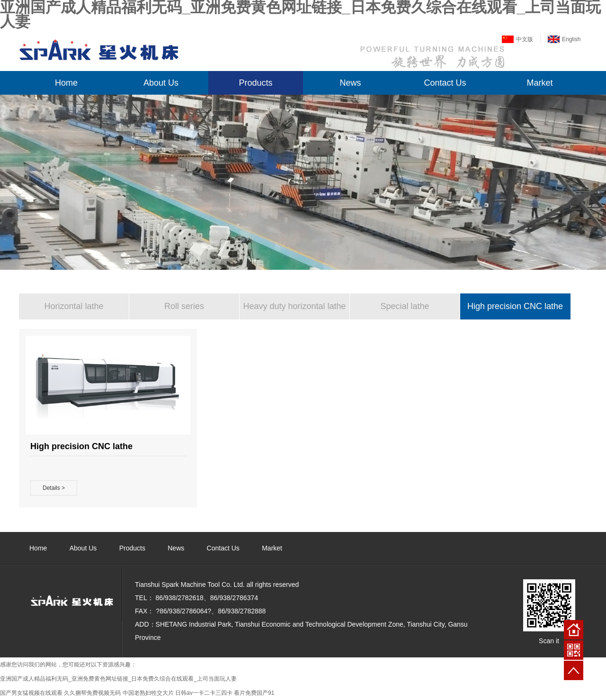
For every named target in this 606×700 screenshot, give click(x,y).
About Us (161, 83)
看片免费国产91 (254, 693)
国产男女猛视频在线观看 (31, 693)
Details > (54, 488)
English (571, 39)
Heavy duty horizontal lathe (294, 306)
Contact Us (445, 83)
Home (66, 83)
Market (539, 83)
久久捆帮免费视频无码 (92, 693)
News (350, 83)
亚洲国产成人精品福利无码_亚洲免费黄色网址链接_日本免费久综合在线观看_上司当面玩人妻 (118, 679)
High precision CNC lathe (515, 306)
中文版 (525, 39)
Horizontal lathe (74, 306)
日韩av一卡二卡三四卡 (204, 693)
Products (255, 83)
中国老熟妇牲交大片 (148, 693)
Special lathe (405, 306)
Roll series (184, 306)
